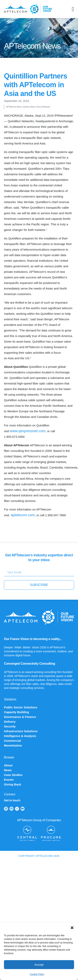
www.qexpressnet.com (28, 431)
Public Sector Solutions (21, 707)
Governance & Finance (20, 717)
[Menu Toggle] (73, 9)
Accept (39, 965)
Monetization (13, 745)
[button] (72, 928)
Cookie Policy (37, 974)
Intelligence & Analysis (20, 736)
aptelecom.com (23, 515)
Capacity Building (16, 712)
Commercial (12, 741)
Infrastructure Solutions (21, 731)
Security (10, 726)
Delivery (10, 722)
